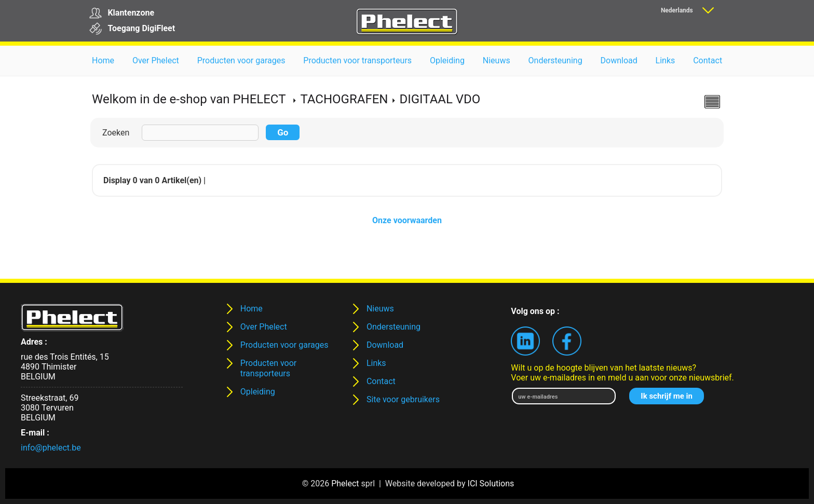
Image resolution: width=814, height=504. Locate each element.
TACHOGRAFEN (344, 99)
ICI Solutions (491, 483)
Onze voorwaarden (407, 220)
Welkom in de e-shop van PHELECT (189, 99)
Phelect (345, 483)
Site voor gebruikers (403, 399)
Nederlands (677, 10)
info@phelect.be (51, 448)
